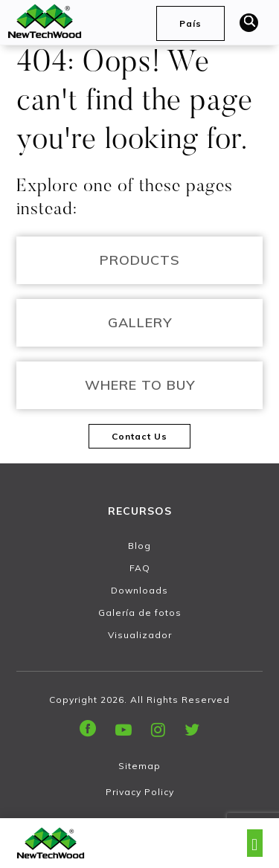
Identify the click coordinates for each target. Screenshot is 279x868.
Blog (139, 546)
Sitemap (139, 766)
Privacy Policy (140, 792)
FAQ (140, 568)
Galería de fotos (140, 613)
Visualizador (140, 635)
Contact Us (139, 436)
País (190, 23)
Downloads (139, 590)
